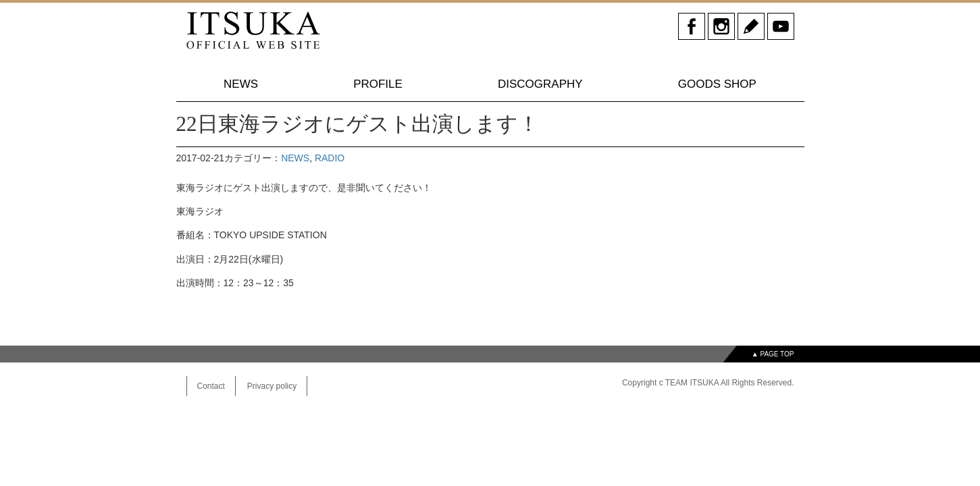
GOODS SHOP (717, 84)
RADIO (330, 158)
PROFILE (378, 84)
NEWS (241, 84)
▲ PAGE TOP (773, 354)
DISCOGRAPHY (540, 84)
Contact (211, 386)
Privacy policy (272, 386)
